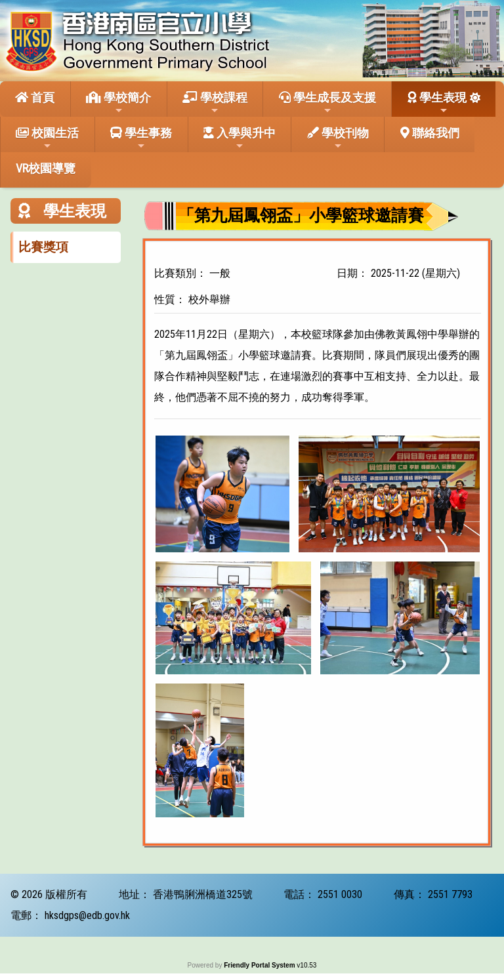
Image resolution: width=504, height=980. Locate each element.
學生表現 (437, 103)
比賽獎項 (43, 247)
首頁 (35, 97)
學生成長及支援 (327, 103)
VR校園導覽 (46, 168)
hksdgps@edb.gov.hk (87, 915)
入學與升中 (240, 138)
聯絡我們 (430, 133)
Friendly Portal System (260, 965)
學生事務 (141, 138)
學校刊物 (338, 138)
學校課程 (215, 103)
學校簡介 (118, 103)
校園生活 (47, 138)
